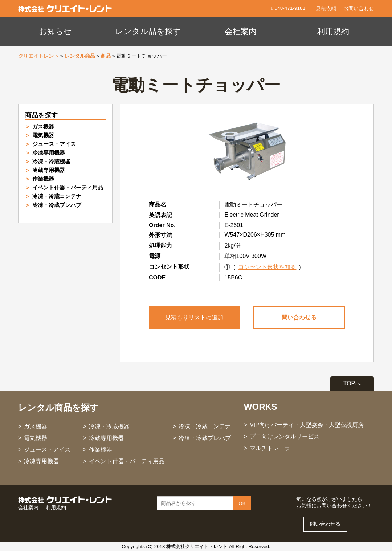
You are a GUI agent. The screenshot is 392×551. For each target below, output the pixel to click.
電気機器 (43, 135)
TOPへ (352, 383)
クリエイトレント (38, 56)
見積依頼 (324, 9)
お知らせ (55, 31)
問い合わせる (299, 317)
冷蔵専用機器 (49, 170)
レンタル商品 (80, 56)
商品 (106, 56)
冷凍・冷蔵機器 (51, 161)
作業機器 (43, 179)
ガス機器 (43, 126)
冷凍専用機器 (49, 153)
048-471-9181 (289, 8)
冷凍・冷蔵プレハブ (57, 205)
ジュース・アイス (54, 144)
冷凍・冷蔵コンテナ (57, 196)
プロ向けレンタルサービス (285, 436)
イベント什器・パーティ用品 (68, 187)
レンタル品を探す (148, 31)
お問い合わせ (359, 9)
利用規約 (333, 31)
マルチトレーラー (273, 448)
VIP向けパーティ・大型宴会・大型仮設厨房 (307, 425)
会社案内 (241, 31)
